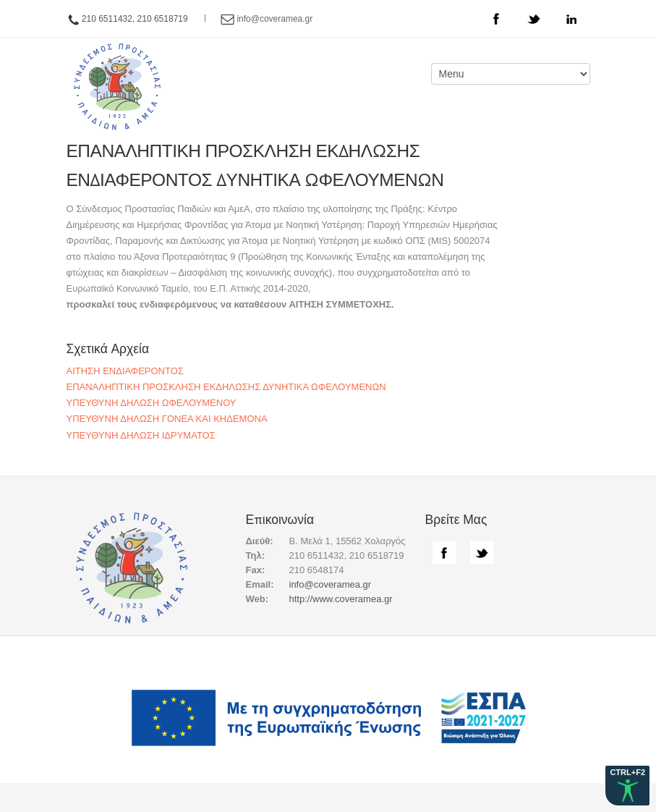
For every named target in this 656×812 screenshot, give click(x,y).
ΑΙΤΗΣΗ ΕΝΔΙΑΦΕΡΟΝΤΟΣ (125, 371)
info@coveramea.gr (274, 19)
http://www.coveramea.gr (341, 599)
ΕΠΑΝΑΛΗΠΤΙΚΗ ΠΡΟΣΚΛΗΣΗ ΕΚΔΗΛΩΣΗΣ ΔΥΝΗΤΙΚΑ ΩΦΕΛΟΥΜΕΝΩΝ (226, 387)
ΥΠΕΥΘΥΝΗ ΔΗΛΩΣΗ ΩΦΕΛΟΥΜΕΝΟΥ (152, 403)
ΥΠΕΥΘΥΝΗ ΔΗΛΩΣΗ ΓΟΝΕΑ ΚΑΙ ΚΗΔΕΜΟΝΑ (167, 419)
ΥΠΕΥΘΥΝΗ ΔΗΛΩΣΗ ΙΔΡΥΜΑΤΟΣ (141, 435)
